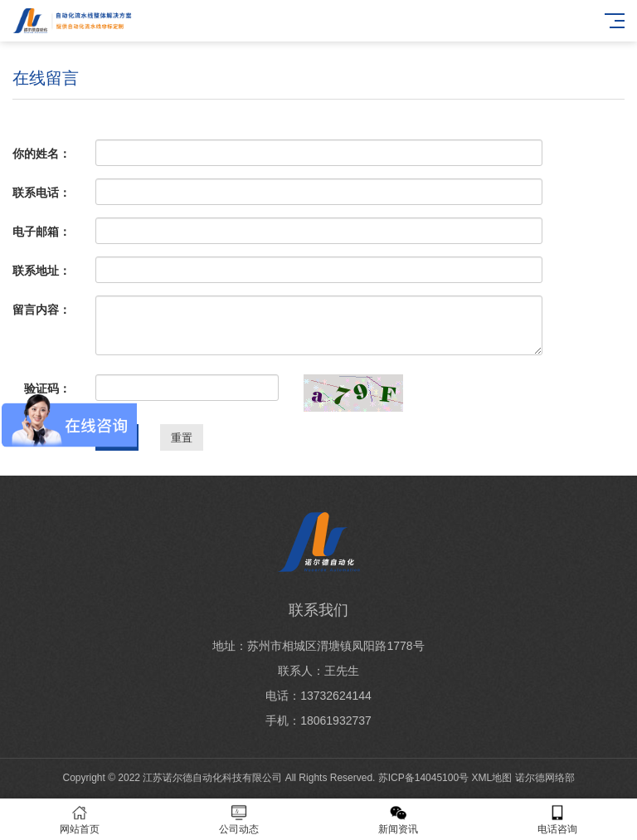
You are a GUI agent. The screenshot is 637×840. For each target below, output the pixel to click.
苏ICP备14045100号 (423, 778)
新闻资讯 (398, 820)
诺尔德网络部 (545, 778)
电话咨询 (557, 820)
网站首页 (80, 820)
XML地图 (492, 778)
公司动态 (239, 820)
